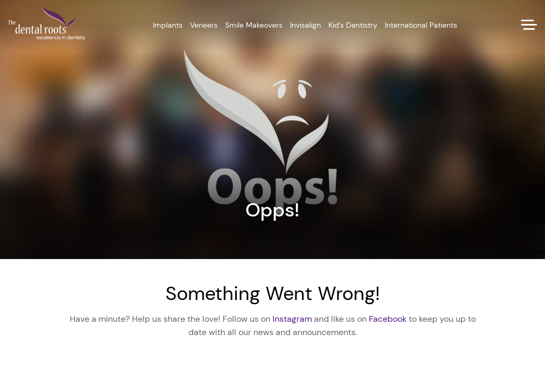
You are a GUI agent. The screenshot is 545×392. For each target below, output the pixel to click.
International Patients (421, 25)
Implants (168, 25)
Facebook (388, 319)
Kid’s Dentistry (353, 25)
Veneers (204, 25)
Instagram (292, 319)
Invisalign (305, 25)
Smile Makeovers (254, 25)
